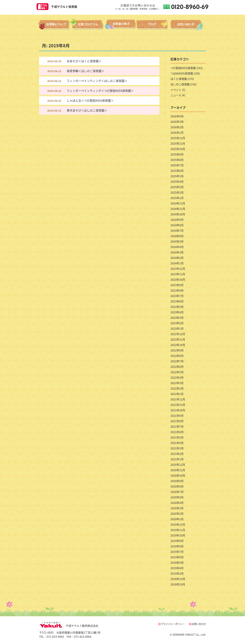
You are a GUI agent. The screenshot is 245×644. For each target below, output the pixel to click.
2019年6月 (177, 557)
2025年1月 (177, 198)
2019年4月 (177, 568)
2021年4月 (177, 443)
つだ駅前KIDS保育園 (183, 68)
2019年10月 (178, 535)
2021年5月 (177, 437)
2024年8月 (177, 225)
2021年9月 (177, 416)
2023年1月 (177, 328)
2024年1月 (177, 263)
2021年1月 (177, 459)
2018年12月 (178, 579)
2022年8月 (177, 356)
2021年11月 (178, 405)
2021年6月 (177, 432)
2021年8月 (177, 421)
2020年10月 (178, 475)
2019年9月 (177, 541)
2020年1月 (177, 519)
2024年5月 (177, 241)
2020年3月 (177, 508)
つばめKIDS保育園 (182, 73)
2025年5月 (177, 176)
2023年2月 (177, 323)
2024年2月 (177, 258)
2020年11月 (178, 470)
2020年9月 (177, 481)
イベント (176, 90)
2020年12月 (178, 465)
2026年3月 (177, 122)
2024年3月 (177, 252)
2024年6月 (177, 236)
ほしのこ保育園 (180, 84)
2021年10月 (178, 410)
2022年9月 (177, 350)
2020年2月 (177, 514)
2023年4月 (177, 312)
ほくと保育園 (179, 79)
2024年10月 (178, 214)
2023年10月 (178, 279)
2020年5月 (177, 497)
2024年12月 (178, 203)
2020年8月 (177, 486)
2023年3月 (177, 318)
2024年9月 (177, 220)
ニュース (176, 95)
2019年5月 (177, 563)
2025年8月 (177, 160)
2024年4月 (177, 247)
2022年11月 (178, 339)
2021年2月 (177, 454)
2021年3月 (177, 448)
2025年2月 (177, 192)
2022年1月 (177, 394)
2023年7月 (177, 296)
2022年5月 (177, 372)
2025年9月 (177, 154)
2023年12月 (178, 269)
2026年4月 (177, 116)
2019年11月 (178, 530)
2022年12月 (178, 334)
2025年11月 (178, 143)
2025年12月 (178, 138)
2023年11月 (178, 274)
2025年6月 (177, 171)
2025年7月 (177, 165)
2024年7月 (177, 230)
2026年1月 (177, 133)
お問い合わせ (199, 624)
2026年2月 (177, 127)
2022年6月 (177, 367)
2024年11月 (178, 209)
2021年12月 (178, 399)
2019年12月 (178, 524)
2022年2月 (177, 388)
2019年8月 (177, 546)
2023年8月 (177, 290)
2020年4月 (177, 503)
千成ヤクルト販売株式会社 (69, 626)
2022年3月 (177, 383)
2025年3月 (177, 187)
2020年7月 (177, 492)
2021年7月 (177, 426)
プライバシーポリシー (173, 624)
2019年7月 (177, 552)
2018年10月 (178, 584)
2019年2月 (177, 573)
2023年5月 (177, 307)
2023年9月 (177, 285)
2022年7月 (177, 361)
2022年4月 (177, 377)
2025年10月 (178, 149)
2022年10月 (178, 345)
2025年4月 (177, 181)
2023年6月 (177, 301)
